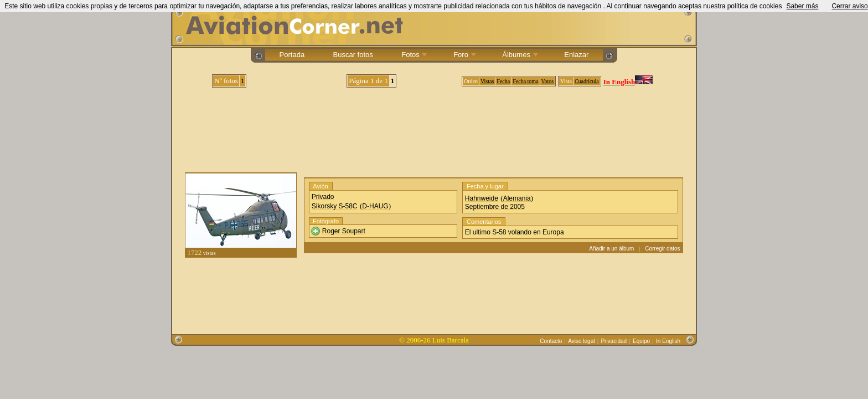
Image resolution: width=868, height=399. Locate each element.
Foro (464, 55)
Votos (548, 81)
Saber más (802, 6)
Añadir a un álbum (611, 249)
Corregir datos (662, 249)
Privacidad (614, 341)
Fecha (503, 81)
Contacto (551, 341)
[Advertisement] (434, 126)
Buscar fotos (353, 55)
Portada (292, 55)
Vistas (487, 81)
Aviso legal (581, 341)
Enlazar (577, 55)
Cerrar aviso (849, 6)
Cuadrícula (587, 81)
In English (668, 341)
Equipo (641, 341)
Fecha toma (525, 81)
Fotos (414, 55)
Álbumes (519, 55)
